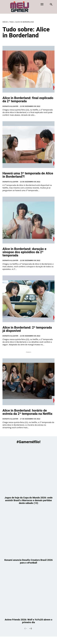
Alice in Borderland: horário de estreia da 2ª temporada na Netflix (27, 412)
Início (5, 22)
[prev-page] (26, 629)
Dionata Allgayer (10, 106)
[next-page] (30, 629)
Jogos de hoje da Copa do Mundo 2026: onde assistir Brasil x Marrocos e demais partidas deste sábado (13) (28, 500)
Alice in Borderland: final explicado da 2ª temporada (28, 100)
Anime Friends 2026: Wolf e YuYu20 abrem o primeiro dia (28, 621)
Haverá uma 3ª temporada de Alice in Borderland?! (28, 175)
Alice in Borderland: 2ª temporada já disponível (27, 329)
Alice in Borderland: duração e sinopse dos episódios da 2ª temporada (24, 252)
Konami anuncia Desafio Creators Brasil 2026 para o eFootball (28, 561)
